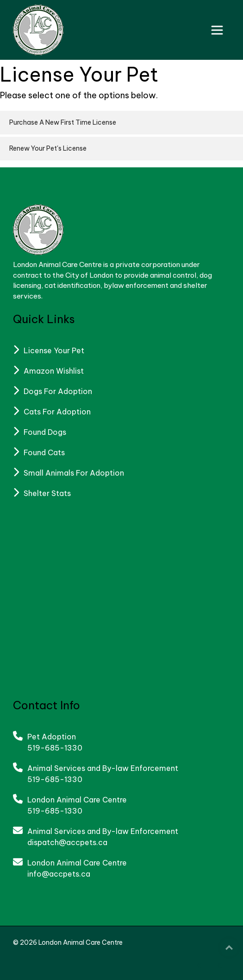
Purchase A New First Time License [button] (63, 122)
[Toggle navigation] (217, 30)
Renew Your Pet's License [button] (48, 148)
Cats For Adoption (57, 412)
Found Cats (44, 452)
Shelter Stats (47, 493)
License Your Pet (54, 350)
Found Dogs (45, 432)
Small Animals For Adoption (74, 473)
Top (229, 948)
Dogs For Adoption (58, 391)
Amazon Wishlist (54, 371)
